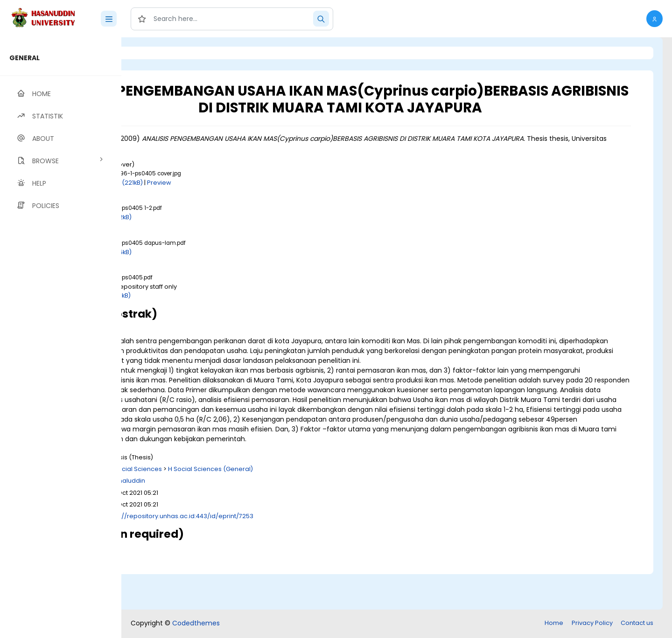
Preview (263, 199)
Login (161, 53)
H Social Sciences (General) (314, 505)
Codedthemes (196, 624)
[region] (61, 338)
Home (554, 624)
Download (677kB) (207, 312)
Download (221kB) (220, 199)
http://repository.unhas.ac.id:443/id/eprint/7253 (284, 552)
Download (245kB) (207, 268)
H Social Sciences (239, 505)
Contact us (637, 624)
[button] (654, 19)
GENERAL (24, 58)
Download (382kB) (207, 234)
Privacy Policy (592, 624)
